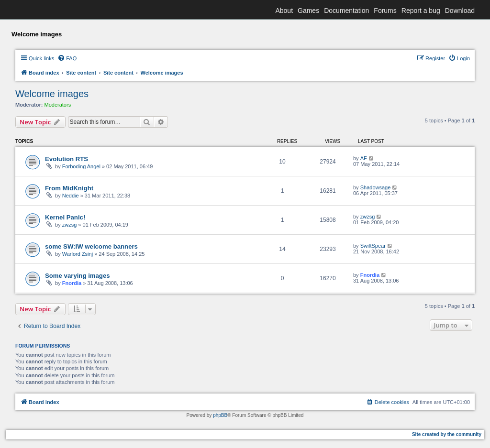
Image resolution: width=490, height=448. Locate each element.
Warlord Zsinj (78, 254)
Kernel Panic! (65, 217)
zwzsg (70, 225)
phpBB (220, 415)
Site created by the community (447, 434)
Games (308, 11)
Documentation (346, 11)
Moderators (58, 105)
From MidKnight (69, 188)
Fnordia (72, 283)
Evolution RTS (67, 159)
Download (460, 11)
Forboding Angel (81, 166)
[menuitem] (67, 58)
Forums (385, 11)
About (284, 11)
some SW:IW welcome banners (91, 246)
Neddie (71, 196)
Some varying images (78, 276)
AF (364, 158)
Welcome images (52, 94)
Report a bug (421, 11)
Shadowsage (376, 187)
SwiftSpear (373, 246)
